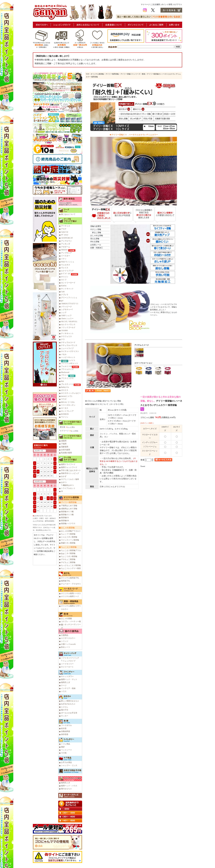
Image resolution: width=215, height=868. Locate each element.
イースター (66, 256)
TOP (87, 74)
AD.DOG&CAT (67, 238)
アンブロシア (66, 253)
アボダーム (66, 247)
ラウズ (64, 399)
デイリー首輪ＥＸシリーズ (130, 74)
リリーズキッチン (68, 405)
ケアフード (64, 431)
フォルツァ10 (66, 366)
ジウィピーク (66, 307)
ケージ (64, 685)
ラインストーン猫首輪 (70, 540)
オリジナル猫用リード (70, 596)
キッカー (65, 716)
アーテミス (66, 226)
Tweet (143, 466)
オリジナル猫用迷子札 (70, 578)
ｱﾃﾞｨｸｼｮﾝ (65, 235)
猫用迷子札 (66, 581)
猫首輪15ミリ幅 (67, 515)
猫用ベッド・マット (69, 679)
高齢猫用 (65, 447)
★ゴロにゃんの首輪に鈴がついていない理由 (103, 401)
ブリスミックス (67, 378)
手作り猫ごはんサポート (71, 470)
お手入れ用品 (66, 762)
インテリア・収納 (68, 688)
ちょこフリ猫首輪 (68, 534)
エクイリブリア (67, 271)
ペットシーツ (66, 750)
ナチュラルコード (68, 342)
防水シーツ (66, 647)
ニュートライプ (67, 348)
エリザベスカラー (68, 638)
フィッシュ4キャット (70, 363)
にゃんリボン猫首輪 (69, 537)
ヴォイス (65, 268)
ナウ (63, 339)
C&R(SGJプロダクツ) (70, 304)
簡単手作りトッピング (70, 473)
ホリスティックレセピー (71, 393)
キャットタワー (67, 676)
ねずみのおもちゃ (68, 704)
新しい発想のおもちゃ (70, 701)
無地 (143, 74)
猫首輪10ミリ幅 (67, 512)
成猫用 (64, 441)
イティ (64, 259)
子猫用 (64, 444)
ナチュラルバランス (69, 345)
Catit (63, 292)
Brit (62, 381)
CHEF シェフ (66, 316)
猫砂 (63, 747)
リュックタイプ (69, 661)
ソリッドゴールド (68, 327)
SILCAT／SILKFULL (69, 321)
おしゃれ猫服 (66, 618)
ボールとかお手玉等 (69, 713)
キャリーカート (67, 667)
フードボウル (66, 725)
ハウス (64, 691)
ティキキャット (67, 333)
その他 (64, 753)
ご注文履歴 (155, 4)
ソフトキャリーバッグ (70, 658)
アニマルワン (66, 241)
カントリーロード (68, 283)
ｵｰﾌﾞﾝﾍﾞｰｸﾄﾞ (66, 274)
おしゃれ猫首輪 (68, 528)
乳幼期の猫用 (66, 453)
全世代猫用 (66, 450)
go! (62, 301)
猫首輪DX (65, 521)
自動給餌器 (66, 731)
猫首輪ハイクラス (68, 524)
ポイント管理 (167, 4)
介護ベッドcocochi (68, 644)
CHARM (64, 330)
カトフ (64, 280)
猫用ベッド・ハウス (69, 786)
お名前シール (96, 245)
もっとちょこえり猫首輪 (71, 565)
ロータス (65, 408)
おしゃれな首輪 (97, 235)
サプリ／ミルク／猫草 (70, 479)
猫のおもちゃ (66, 789)
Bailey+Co (65, 387)
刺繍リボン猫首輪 (68, 543)
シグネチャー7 (67, 310)
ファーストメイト (68, 360)
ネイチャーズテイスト (70, 351)
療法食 (63, 427)
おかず (64, 476)
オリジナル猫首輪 (97, 74)
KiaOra (64, 286)
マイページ (145, 4)
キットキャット (67, 289)
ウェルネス (66, 265)
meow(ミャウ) (67, 396)
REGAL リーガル (68, 402)
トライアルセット (68, 488)
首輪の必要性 (96, 226)
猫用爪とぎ (66, 682)
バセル (64, 354)
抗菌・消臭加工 (97, 248)
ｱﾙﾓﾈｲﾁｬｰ (65, 250)
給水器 (64, 728)
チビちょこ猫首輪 (68, 562)
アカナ (64, 229)
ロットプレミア (67, 411)
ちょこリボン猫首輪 (69, 556)
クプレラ (65, 295)
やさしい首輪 (96, 229)
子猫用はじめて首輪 (69, 506)
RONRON (65, 414)
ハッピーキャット (68, 357)
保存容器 (65, 734)
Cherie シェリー (67, 319)
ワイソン (65, 417)
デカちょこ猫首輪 (68, 559)
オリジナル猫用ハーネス (71, 593)
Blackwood (65, 372)
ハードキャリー (67, 664)
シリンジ (65, 641)
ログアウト (178, 4)
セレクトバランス (68, 324)
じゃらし (65, 707)
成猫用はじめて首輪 (69, 509)
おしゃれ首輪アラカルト (71, 531)
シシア (64, 313)
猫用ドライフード (68, 464)
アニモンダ (66, 244)
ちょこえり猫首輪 (69, 547)
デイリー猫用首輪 (69, 502)
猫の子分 (65, 710)
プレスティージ (67, 384)
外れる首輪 (95, 242)
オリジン (65, 277)
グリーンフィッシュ (69, 298)
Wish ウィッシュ (68, 262)
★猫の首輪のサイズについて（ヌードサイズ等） (105, 404)
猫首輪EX (65, 518)
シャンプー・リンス (69, 765)
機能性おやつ (68, 485)
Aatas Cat (65, 232)
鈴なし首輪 (96, 232)
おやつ (64, 482)
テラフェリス (66, 336)
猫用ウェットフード (69, 467)
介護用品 (65, 635)
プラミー (65, 375)
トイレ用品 (66, 744)
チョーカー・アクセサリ (71, 584)
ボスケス (65, 390)
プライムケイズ (67, 369)
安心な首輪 (95, 239)
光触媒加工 (118, 470)
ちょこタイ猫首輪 (68, 553)
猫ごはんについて (68, 214)
